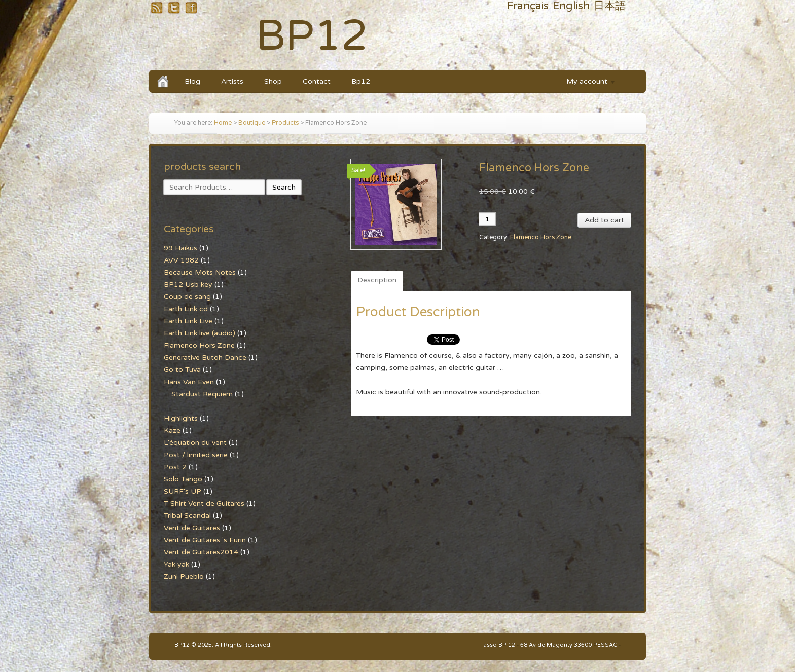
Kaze (172, 431)
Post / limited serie (196, 455)
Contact (317, 81)
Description (377, 280)
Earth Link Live (188, 321)
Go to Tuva (182, 370)
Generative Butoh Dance (205, 358)
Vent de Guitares (192, 528)
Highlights (181, 418)
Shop (273, 81)
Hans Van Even (189, 382)
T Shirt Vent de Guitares (204, 503)
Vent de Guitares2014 (201, 552)
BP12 (312, 36)
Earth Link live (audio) (200, 333)
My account (586, 83)
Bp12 (361, 81)
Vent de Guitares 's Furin (205, 540)
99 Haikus (180, 248)
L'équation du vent (195, 443)
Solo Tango (183, 479)
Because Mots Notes (200, 272)
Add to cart (604, 220)
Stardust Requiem (202, 394)
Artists (232, 81)
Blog (192, 81)
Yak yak (176, 564)
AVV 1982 (181, 260)
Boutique (252, 123)
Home (223, 123)
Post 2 (175, 467)
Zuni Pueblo (184, 576)
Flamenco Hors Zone (541, 237)
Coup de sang (187, 297)
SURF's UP (183, 491)
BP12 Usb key (188, 285)
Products (285, 123)
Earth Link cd (186, 309)
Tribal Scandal (187, 516)
